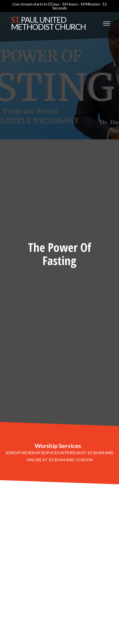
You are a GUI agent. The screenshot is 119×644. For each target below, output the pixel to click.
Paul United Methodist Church (48, 23)
